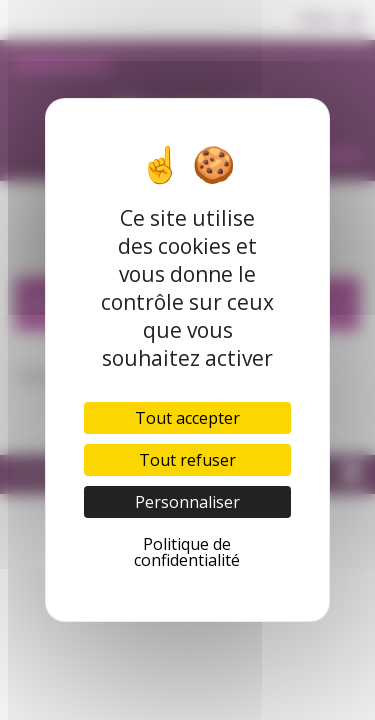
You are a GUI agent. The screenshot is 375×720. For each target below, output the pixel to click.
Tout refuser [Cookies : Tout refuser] (187, 460)
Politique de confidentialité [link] (187, 552)
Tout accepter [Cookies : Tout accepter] (187, 418)
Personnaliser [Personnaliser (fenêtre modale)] (187, 502)
